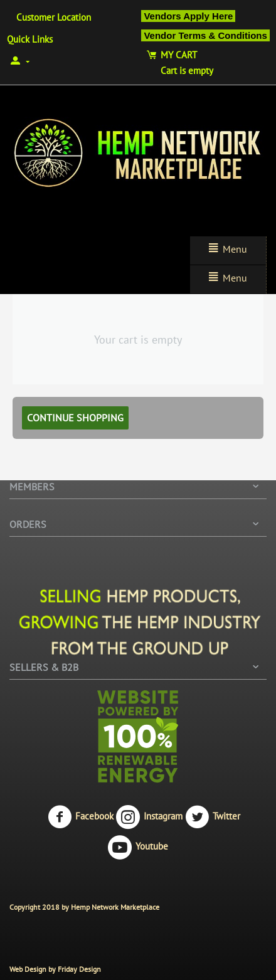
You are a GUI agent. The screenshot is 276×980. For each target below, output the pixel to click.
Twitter (213, 817)
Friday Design (79, 969)
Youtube (138, 847)
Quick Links (30, 39)
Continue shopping (75, 418)
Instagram (149, 817)
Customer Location (54, 17)
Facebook (81, 817)
